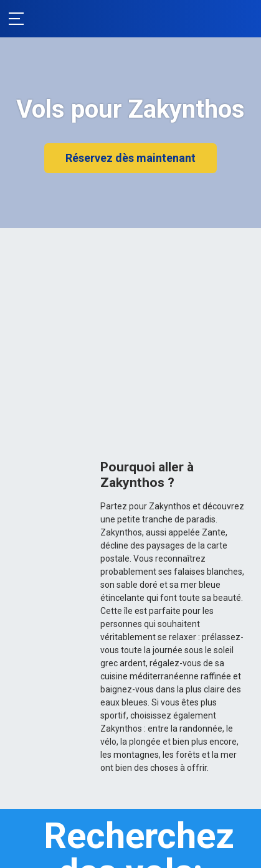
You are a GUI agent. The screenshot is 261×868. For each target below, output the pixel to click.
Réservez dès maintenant (130, 158)
